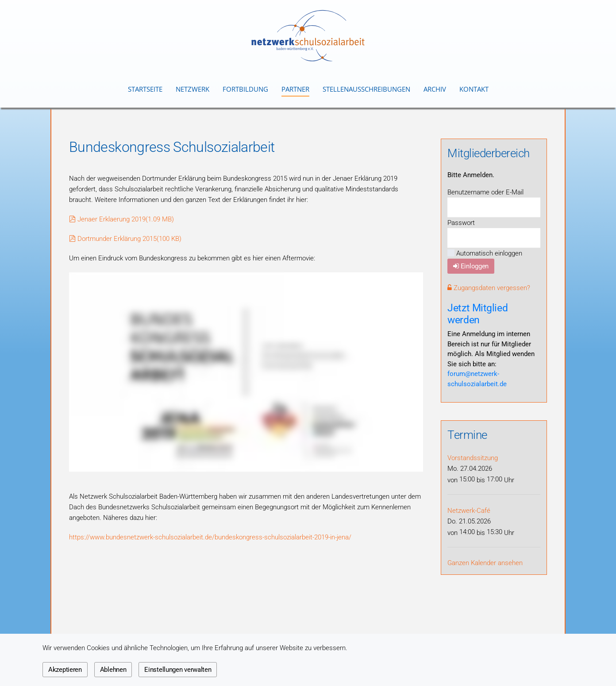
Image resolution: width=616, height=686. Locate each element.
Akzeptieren (65, 670)
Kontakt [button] (474, 89)
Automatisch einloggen (485, 253)
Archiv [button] (435, 89)
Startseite (145, 89)
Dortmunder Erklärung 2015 (125, 239)
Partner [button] (295, 89)
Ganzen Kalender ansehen (485, 563)
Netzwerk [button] (192, 89)
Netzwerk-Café (469, 511)
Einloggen (471, 266)
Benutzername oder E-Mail (485, 192)
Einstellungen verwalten (178, 670)
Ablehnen (113, 670)
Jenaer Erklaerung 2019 (121, 219)
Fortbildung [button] (245, 89)
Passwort (461, 223)
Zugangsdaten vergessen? (489, 288)
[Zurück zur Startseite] (308, 36)
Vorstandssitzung (473, 458)
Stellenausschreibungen (366, 89)
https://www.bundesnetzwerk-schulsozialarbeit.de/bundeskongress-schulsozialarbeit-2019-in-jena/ (210, 537)
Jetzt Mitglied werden (477, 314)
